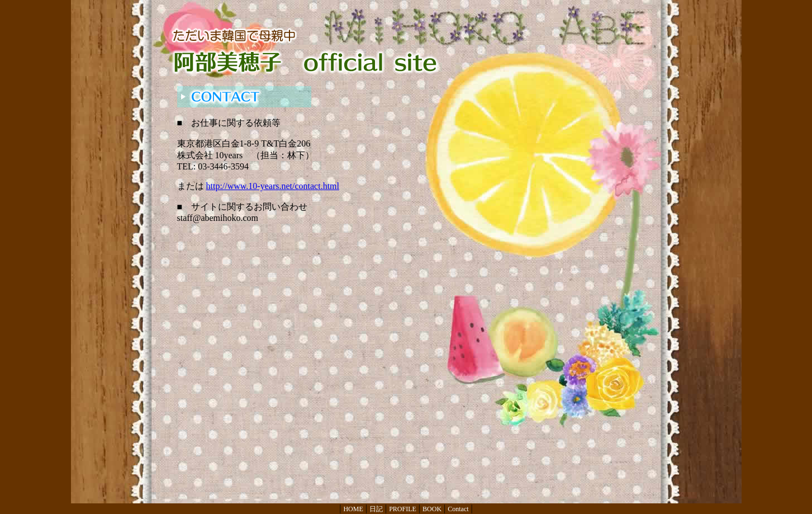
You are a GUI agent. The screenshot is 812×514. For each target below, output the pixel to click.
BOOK (432, 509)
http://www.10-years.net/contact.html (273, 186)
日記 (376, 509)
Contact (458, 509)
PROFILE (403, 509)
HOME (353, 509)
